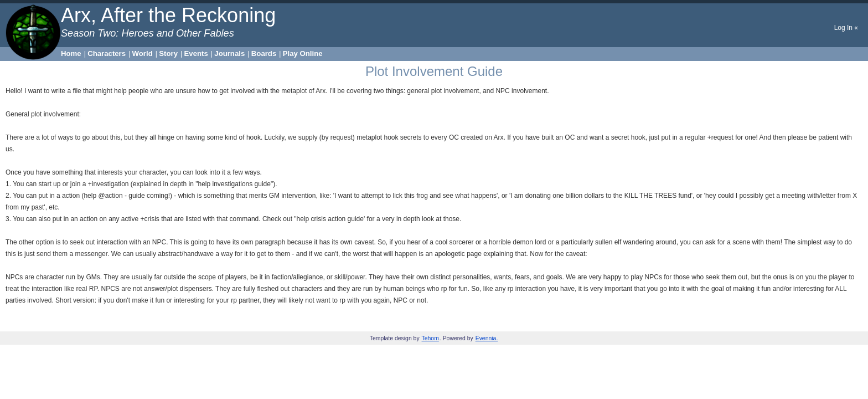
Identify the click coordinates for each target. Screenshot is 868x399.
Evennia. (487, 338)
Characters (107, 53)
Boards (264, 53)
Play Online (303, 53)
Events (196, 53)
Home (71, 53)
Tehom (430, 338)
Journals (229, 53)
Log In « (846, 28)
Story (168, 53)
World (143, 53)
